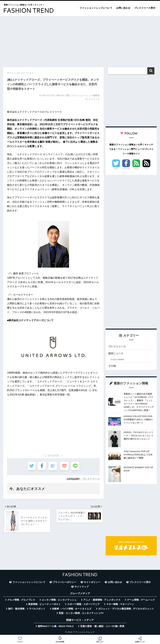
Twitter (116, 169)
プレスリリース (91, 479)
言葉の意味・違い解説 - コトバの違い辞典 (102, 627)
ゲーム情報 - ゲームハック (141, 600)
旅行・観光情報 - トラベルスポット (27, 609)
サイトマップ (82, 587)
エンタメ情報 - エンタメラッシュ (59, 600)
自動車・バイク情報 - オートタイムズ (72, 609)
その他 (112, 366)
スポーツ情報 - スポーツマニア (83, 605)
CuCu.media (117, 360)
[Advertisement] (80, 40)
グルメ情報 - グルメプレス (21, 600)
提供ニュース (116, 354)
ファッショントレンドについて (96, 8)
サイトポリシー (92, 583)
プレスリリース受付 (145, 8)
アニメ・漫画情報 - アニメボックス (102, 600)
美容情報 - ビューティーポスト (44, 605)
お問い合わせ (123, 8)
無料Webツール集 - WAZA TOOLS (56, 627)
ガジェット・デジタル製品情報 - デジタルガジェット (126, 609)
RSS (146, 169)
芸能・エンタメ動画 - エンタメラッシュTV (81, 614)
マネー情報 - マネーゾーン (120, 605)
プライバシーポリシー (65, 583)
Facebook (126, 169)
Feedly (136, 169)
